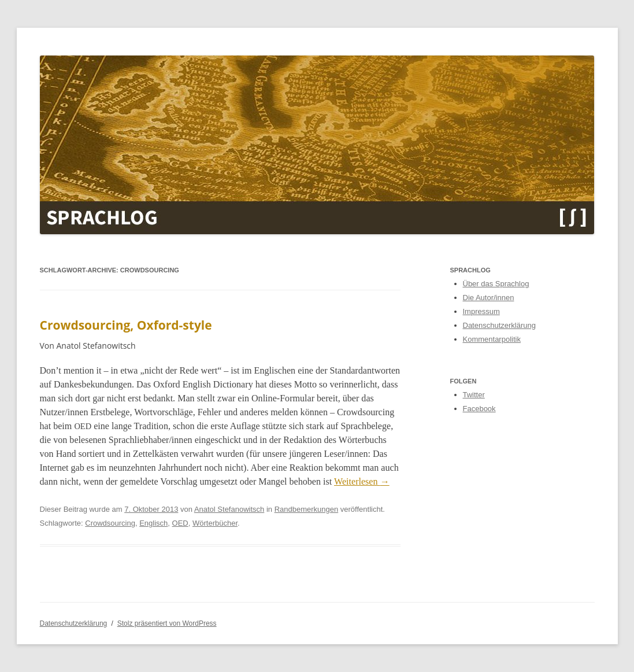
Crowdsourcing (110, 523)
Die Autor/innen (489, 298)
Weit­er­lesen (362, 481)
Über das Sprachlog (496, 284)
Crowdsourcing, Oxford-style (126, 325)
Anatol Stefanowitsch (229, 509)
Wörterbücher (215, 523)
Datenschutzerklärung (499, 325)
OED (180, 523)
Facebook (479, 409)
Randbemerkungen (307, 509)
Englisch (153, 523)
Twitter (474, 395)
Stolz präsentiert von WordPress (167, 623)
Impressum (481, 311)
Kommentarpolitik (492, 339)
